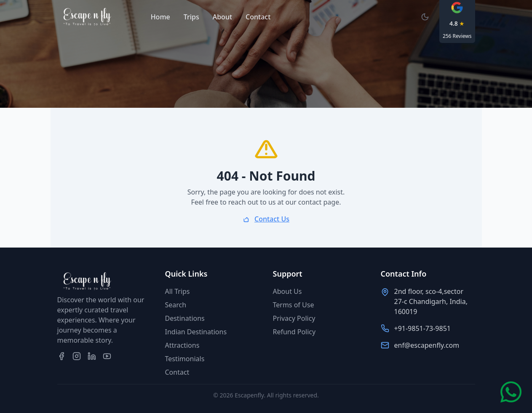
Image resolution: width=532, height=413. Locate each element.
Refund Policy (294, 332)
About (222, 17)
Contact (258, 17)
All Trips (178, 291)
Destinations (185, 318)
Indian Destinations (196, 332)
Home (160, 17)
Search (176, 305)
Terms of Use (294, 305)
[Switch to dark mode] (425, 17)
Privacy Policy (294, 318)
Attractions (182, 345)
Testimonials (185, 359)
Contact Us (272, 219)
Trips (191, 17)
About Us (287, 291)
